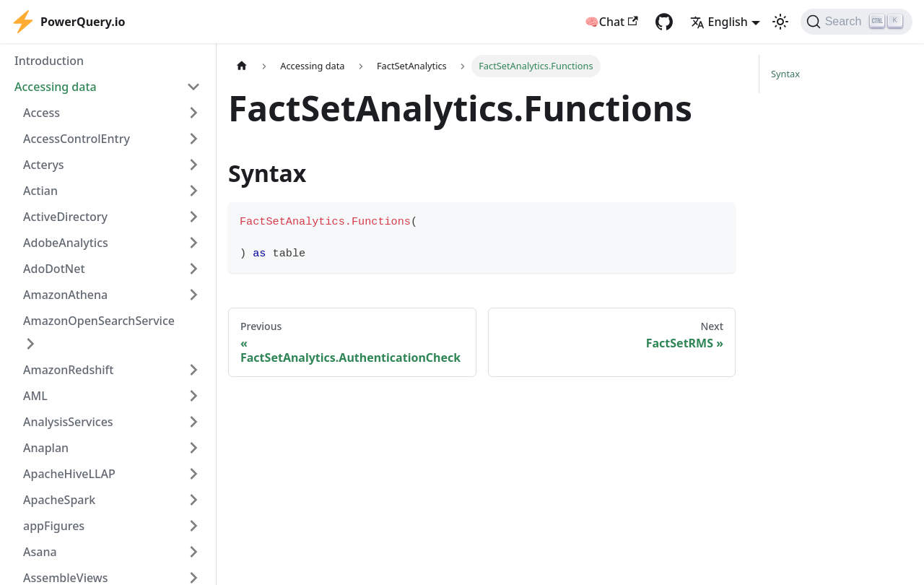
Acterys (44, 165)
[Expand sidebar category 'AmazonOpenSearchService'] (30, 344)
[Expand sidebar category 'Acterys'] (193, 165)
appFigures (54, 526)
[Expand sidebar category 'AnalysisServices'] (193, 422)
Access (42, 113)
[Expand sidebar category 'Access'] (193, 113)
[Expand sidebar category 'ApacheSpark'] (193, 500)
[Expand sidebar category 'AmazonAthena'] (193, 295)
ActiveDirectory (65, 217)
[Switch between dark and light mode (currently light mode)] (780, 22)
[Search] (857, 22)
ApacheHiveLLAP (69, 474)
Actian (40, 191)
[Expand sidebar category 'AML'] (193, 396)
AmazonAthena (65, 295)
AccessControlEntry (77, 139)
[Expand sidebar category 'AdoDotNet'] (193, 269)
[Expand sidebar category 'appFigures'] (193, 526)
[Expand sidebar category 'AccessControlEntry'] (193, 139)
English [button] (719, 22)
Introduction (49, 61)
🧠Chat (611, 22)
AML (35, 396)
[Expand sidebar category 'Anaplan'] (193, 448)
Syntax (785, 74)
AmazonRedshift (68, 370)
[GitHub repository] (664, 22)
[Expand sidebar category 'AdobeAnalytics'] (193, 243)
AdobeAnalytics (66, 243)
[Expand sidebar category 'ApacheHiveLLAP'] (193, 474)
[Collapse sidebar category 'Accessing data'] (193, 87)
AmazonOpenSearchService (99, 321)
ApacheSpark (59, 500)
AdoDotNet (54, 269)
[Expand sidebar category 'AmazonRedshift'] (193, 370)
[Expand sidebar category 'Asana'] (193, 552)
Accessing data (56, 87)
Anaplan (46, 448)
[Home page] (242, 66)
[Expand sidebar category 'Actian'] (193, 191)
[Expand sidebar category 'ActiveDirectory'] (193, 217)
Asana (40, 552)
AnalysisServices (68, 422)
